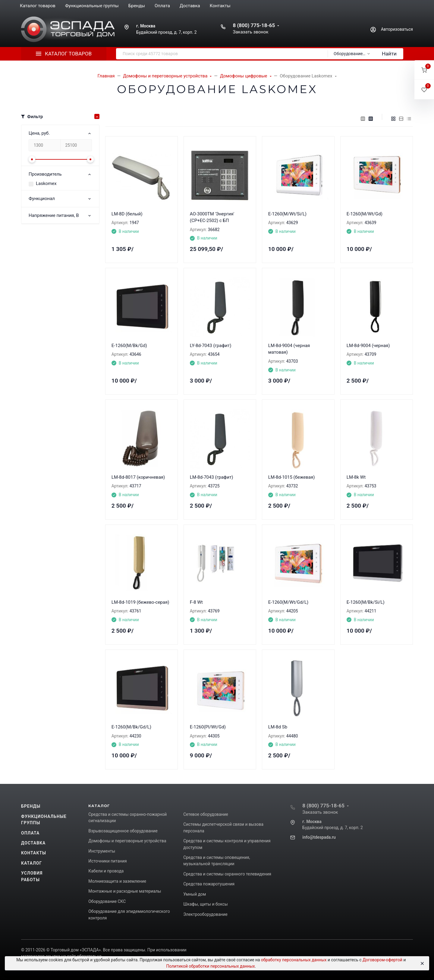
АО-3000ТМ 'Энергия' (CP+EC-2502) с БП (212, 217)
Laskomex (46, 183)
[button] (424, 70)
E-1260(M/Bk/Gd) (129, 346)
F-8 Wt (196, 602)
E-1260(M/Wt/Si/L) (287, 214)
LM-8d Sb (278, 727)
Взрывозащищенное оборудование (123, 831)
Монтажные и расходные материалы (125, 891)
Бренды (31, 806)
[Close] (422, 963)
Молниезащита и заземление (117, 881)
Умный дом (195, 894)
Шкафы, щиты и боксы (205, 904)
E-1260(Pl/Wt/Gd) (208, 727)
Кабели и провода (106, 871)
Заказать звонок (250, 32)
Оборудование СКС (107, 901)
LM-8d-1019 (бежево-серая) (140, 602)
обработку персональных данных (294, 960)
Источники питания (107, 861)
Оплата (30, 833)
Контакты (34, 853)
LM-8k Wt (356, 477)
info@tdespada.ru (319, 837)
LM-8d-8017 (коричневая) (138, 477)
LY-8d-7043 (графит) (211, 346)
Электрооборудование (205, 914)
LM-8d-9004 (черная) (368, 346)
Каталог (31, 863)
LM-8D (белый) (127, 214)
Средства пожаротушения (209, 884)
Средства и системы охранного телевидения (227, 874)
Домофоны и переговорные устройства (127, 841)
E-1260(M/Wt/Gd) (365, 214)
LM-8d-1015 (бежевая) (292, 477)
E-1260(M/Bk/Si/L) (366, 602)
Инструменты (102, 851)
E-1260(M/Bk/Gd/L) (131, 727)
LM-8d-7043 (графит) (212, 477)
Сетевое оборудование (206, 814)
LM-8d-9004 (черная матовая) (289, 349)
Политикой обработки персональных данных (210, 966)
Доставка (33, 843)
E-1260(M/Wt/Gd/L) (288, 602)
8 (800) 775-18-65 (254, 25)
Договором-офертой (382, 960)
